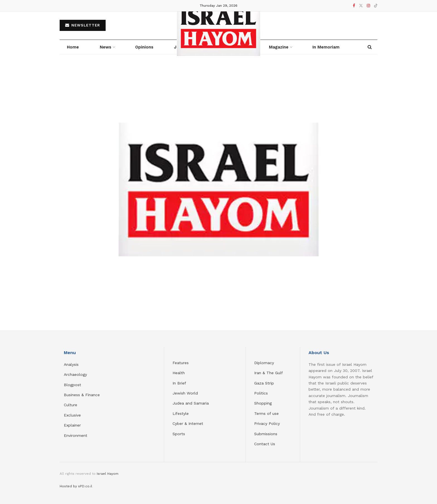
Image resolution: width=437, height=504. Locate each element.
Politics (261, 393)
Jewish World (185, 393)
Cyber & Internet (188, 423)
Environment (76, 435)
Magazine (279, 47)
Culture (71, 405)
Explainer (72, 425)
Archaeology (75, 374)
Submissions (266, 434)
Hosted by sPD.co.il (76, 486)
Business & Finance (82, 395)
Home (73, 47)
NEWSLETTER (83, 25)
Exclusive (72, 415)
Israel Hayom (108, 474)
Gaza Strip (264, 383)
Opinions (144, 47)
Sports (179, 434)
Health (179, 373)
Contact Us (265, 444)
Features (181, 363)
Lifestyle (181, 413)
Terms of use (266, 413)
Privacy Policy (267, 423)
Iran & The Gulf (269, 373)
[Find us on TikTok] (376, 6)
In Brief (179, 383)
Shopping (263, 403)
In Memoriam (326, 47)
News (105, 47)
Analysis (72, 364)
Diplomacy (265, 363)
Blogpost (72, 385)
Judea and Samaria (191, 403)
